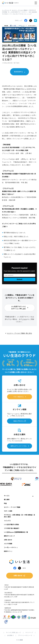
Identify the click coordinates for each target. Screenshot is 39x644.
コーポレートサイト (10, 548)
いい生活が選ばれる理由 (11, 525)
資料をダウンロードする (19, 446)
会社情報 (10, 635)
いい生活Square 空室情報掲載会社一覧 (16, 532)
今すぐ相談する (19, 397)
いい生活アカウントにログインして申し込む (19, 308)
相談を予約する (19, 421)
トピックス (7, 521)
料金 (5, 503)
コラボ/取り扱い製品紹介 (12, 528)
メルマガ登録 (8, 544)
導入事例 (7, 500)
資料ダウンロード (9, 536)
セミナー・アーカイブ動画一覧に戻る (20, 333)
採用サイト (7, 551)
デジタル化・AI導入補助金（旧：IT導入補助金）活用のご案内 (19, 516)
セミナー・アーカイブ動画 (12, 507)
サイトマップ (29, 633)
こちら (24, 319)
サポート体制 (8, 511)
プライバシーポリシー (25, 635)
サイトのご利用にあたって (14, 633)
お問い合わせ (8, 540)
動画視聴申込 (19, 72)
